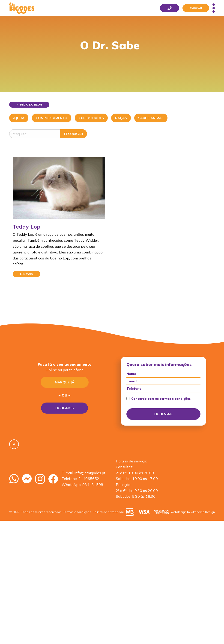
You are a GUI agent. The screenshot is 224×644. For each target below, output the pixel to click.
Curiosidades (91, 118)
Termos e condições (77, 512)
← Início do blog (29, 104)
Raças (121, 118)
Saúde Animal (151, 118)
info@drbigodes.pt (90, 473)
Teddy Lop (27, 226)
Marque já (65, 382)
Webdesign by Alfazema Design (193, 512)
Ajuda (19, 118)
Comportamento (52, 118)
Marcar (196, 8)
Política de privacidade (108, 512)
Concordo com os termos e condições (158, 399)
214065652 (89, 479)
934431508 (93, 485)
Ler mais (26, 274)
